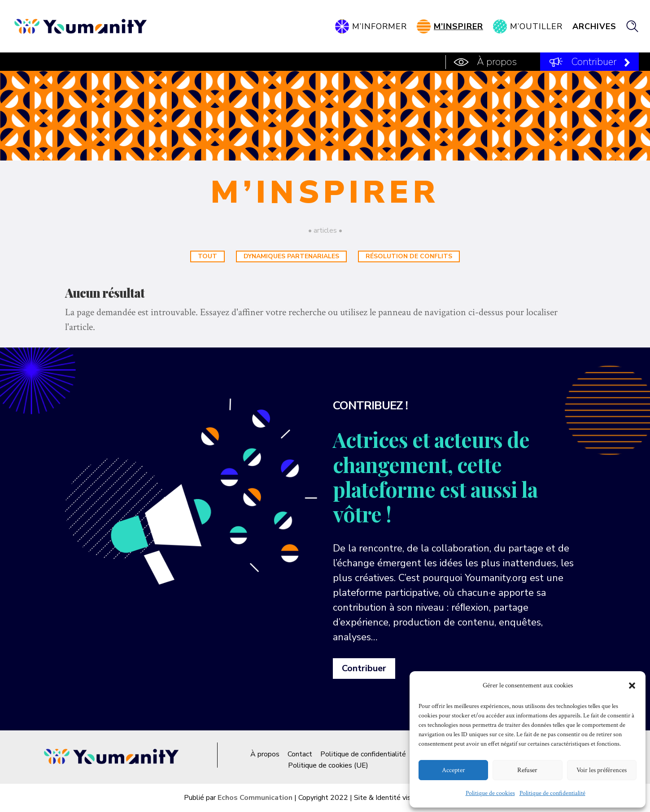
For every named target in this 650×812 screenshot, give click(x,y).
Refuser (527, 770)
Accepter (454, 770)
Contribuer (594, 62)
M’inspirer (458, 26)
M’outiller (536, 26)
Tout (207, 256)
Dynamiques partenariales (291, 256)
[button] (632, 686)
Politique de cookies (490, 793)
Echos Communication (255, 798)
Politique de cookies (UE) (328, 765)
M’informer (380, 26)
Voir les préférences (602, 770)
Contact (300, 754)
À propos (497, 62)
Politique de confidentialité (552, 793)
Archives (594, 26)
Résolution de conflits (409, 256)
